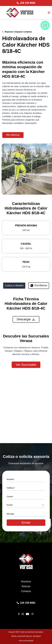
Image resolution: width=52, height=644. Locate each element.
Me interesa (13, 135)
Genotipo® (37, 636)
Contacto (26, 591)
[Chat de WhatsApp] (45, 25)
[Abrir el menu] (49, 13)
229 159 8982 (28, 3)
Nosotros (26, 581)
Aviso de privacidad (26, 641)
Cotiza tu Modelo (14, 286)
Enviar (26, 523)
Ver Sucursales (26, 365)
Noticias (26, 586)
